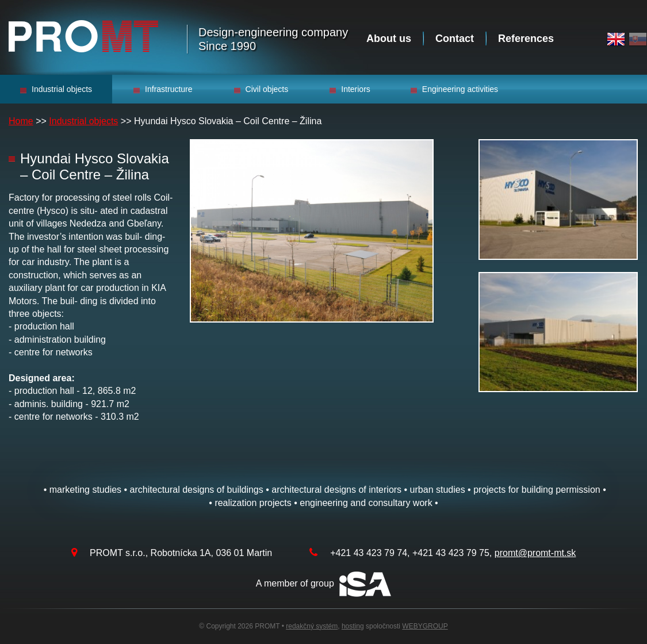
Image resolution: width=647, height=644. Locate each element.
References (526, 39)
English (616, 39)
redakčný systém (312, 626)
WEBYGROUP (425, 626)
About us (389, 39)
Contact (455, 39)
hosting (353, 626)
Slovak (638, 39)
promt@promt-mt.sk (535, 553)
